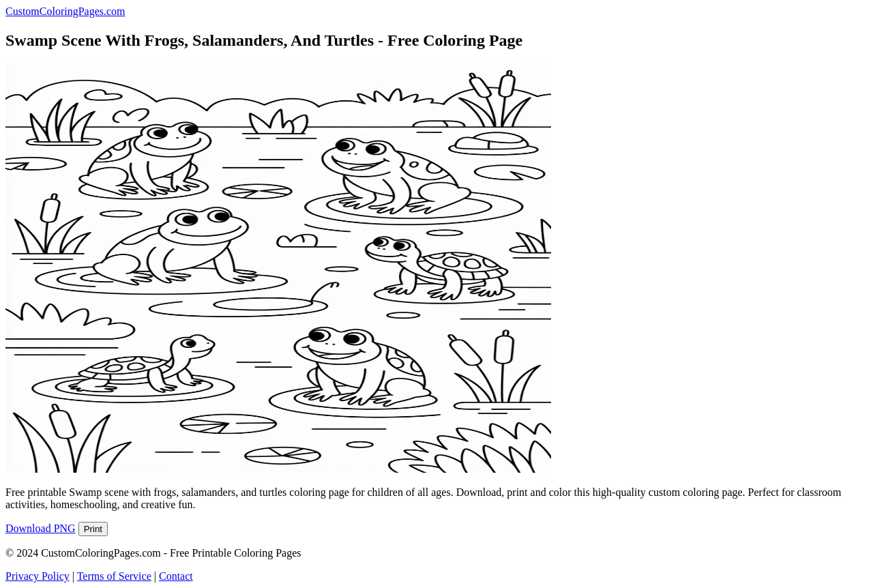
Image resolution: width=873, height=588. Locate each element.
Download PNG (41, 528)
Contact (176, 576)
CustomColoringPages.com (65, 11)
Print (93, 529)
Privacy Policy (38, 576)
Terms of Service (114, 576)
